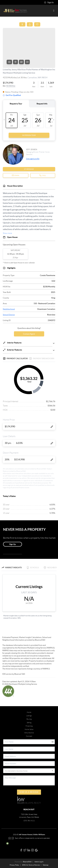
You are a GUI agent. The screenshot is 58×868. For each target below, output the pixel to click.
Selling (29, 723)
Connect (29, 736)
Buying (29, 719)
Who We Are (29, 733)
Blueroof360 (27, 862)
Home (29, 712)
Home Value (29, 729)
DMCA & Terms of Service (31, 865)
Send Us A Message (29, 792)
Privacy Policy (14, 865)
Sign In (49, 2)
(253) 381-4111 (29, 821)
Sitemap (46, 865)
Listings (29, 716)
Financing (29, 726)
